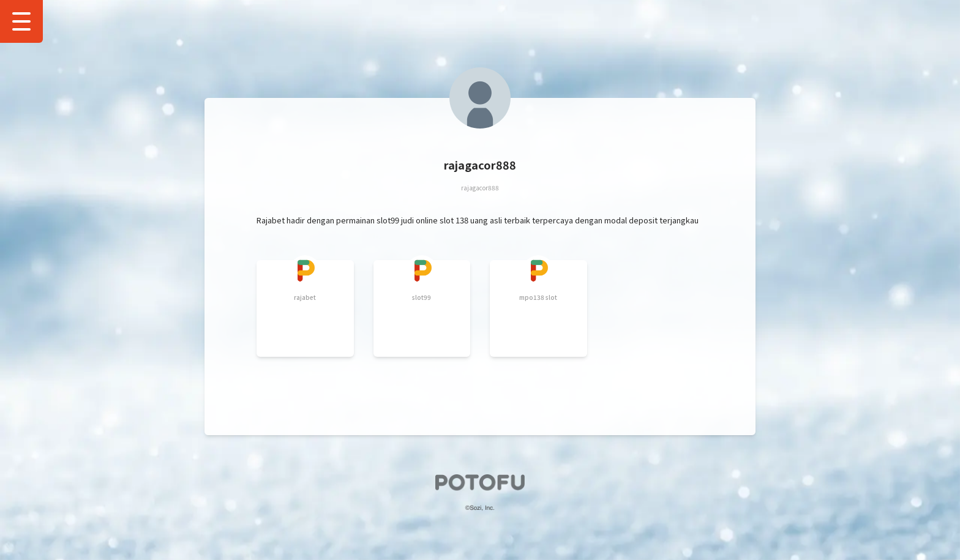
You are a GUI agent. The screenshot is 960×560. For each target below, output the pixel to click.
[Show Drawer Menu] (21, 21)
